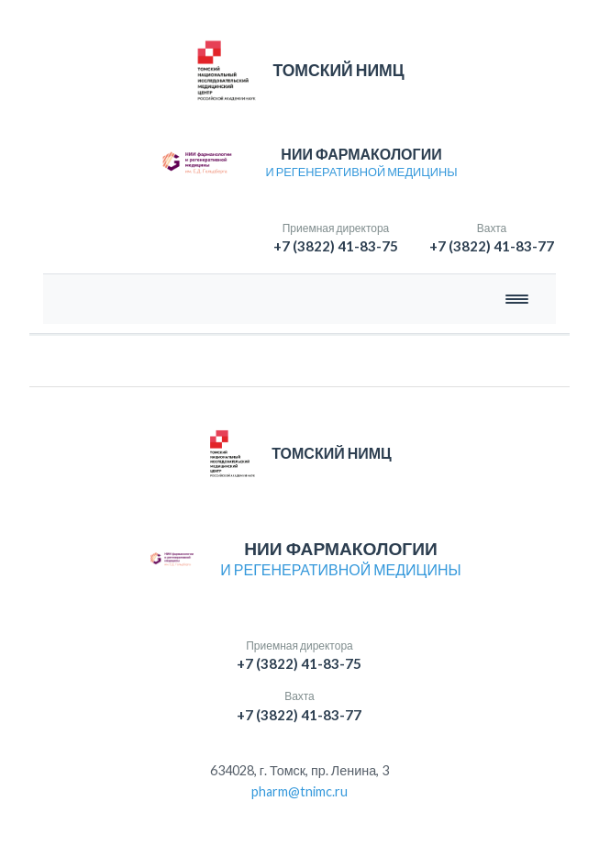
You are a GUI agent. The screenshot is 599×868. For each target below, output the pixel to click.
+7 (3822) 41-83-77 (492, 246)
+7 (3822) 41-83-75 (336, 246)
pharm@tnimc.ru (299, 791)
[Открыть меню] (517, 299)
